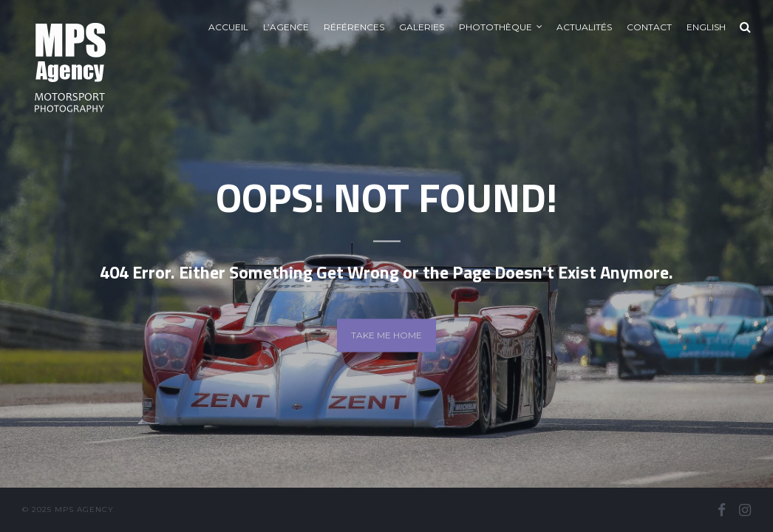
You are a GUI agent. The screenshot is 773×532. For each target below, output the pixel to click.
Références (354, 27)
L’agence (286, 27)
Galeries (422, 27)
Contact (649, 27)
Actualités (584, 27)
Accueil (228, 27)
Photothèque (496, 27)
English (706, 27)
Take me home (386, 335)
